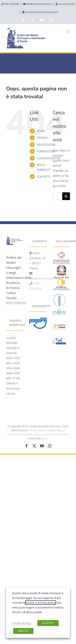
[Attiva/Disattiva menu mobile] (68, 31)
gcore (45, 438)
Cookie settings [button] (22, 623)
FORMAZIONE (46, 151)
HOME (41, 131)
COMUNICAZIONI (49, 158)
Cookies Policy (55, 430)
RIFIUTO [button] (23, 631)
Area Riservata (66, 4)
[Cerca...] (57, 196)
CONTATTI (43, 177)
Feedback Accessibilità (20, 434)
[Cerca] (66, 196)
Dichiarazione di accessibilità (51, 434)
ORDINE (42, 138)
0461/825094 (11, 4)
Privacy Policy (37, 430)
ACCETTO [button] (48, 623)
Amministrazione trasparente (41, 12)
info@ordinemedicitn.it (39, 4)
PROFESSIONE (46, 145)
